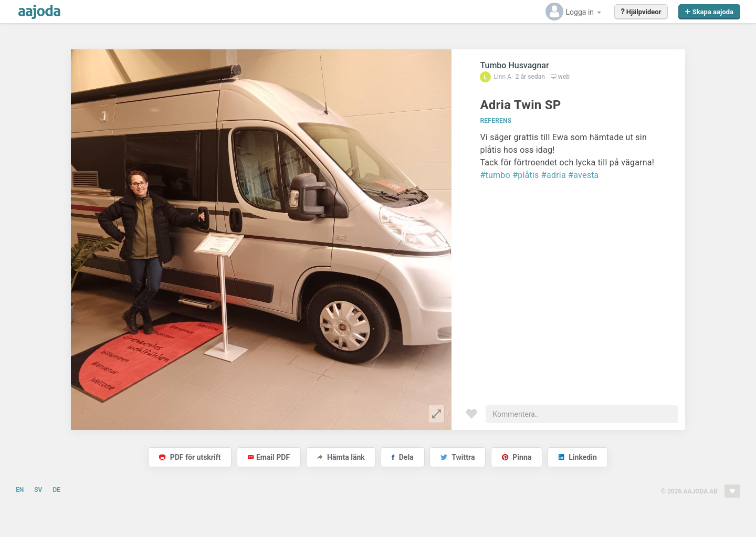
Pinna (517, 457)
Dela (402, 457)
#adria (554, 175)
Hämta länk (341, 457)
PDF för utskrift (190, 457)
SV (38, 490)
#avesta (583, 175)
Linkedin (578, 457)
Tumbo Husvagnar (514, 65)
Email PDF (269, 457)
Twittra (458, 457)
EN (20, 490)
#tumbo (495, 175)
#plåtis (526, 175)
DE (56, 490)
